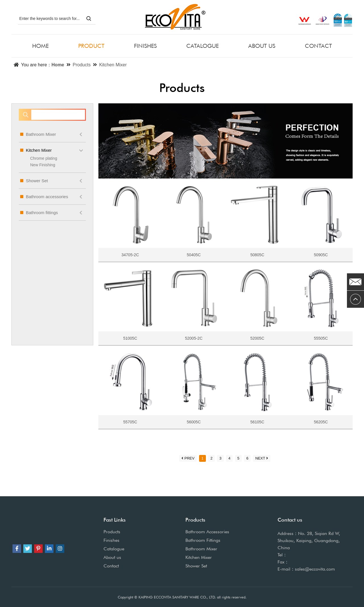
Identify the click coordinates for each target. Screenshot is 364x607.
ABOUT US (262, 46)
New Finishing (43, 165)
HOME (40, 46)
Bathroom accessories (52, 197)
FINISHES (145, 46)
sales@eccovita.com (315, 569)
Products (82, 65)
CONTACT (318, 46)
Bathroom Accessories (207, 532)
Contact (111, 566)
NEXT (262, 458)
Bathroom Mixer (52, 134)
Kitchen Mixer (113, 65)
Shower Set (52, 181)
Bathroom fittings (52, 213)
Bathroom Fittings (203, 540)
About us (112, 557)
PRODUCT (91, 46)
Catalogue (114, 549)
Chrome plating (44, 158)
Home (58, 65)
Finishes (111, 540)
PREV (188, 458)
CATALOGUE (202, 46)
